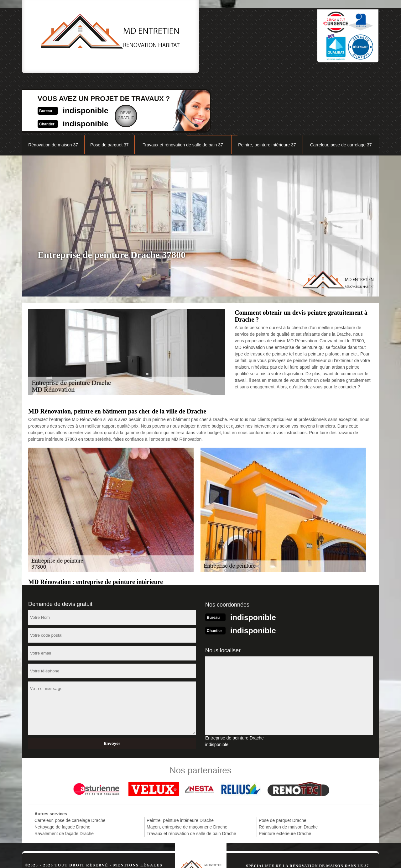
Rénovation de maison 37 (53, 87)
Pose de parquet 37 (109, 87)
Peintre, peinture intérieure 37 (267, 87)
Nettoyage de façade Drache (62, 767)
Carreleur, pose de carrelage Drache (70, 761)
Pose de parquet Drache (283, 761)
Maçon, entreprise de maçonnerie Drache (187, 767)
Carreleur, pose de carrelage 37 (341, 87)
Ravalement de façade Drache (64, 774)
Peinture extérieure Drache (285, 774)
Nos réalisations (308, 71)
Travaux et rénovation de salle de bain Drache (191, 774)
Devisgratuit (232, 39)
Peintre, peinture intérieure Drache (180, 761)
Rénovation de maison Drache (288, 767)
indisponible (187, 33)
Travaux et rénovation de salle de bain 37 (183, 87)
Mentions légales (138, 806)
